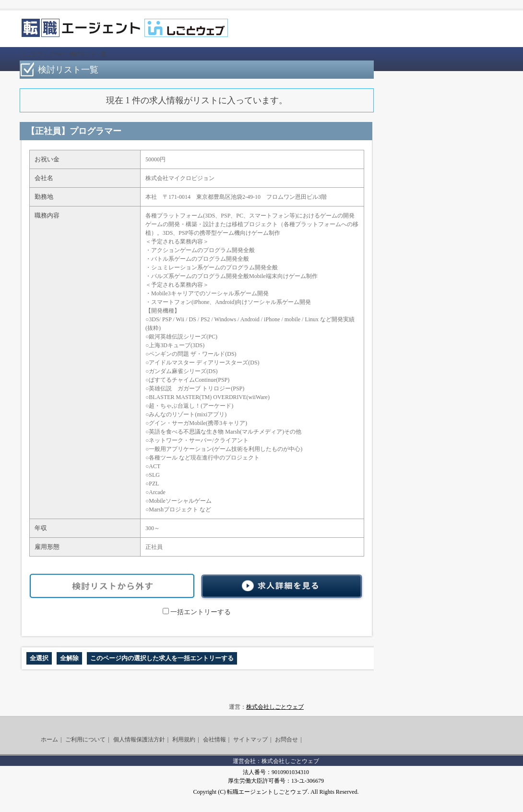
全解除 (69, 658)
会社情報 (214, 739)
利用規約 (184, 739)
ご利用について (85, 739)
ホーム (49, 739)
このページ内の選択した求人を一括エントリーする (162, 658)
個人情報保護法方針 (139, 739)
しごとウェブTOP (42, 54)
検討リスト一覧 (88, 54)
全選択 (39, 658)
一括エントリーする (197, 612)
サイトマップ (250, 739)
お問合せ (286, 739)
